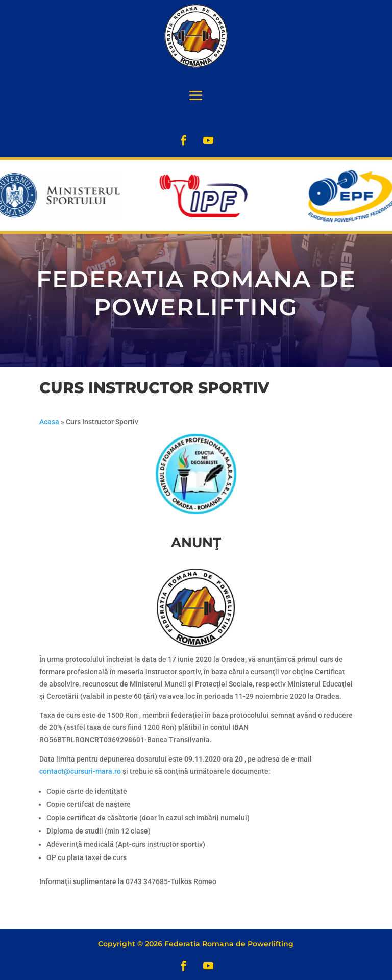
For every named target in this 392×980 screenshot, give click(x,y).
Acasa (49, 422)
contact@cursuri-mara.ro (80, 771)
